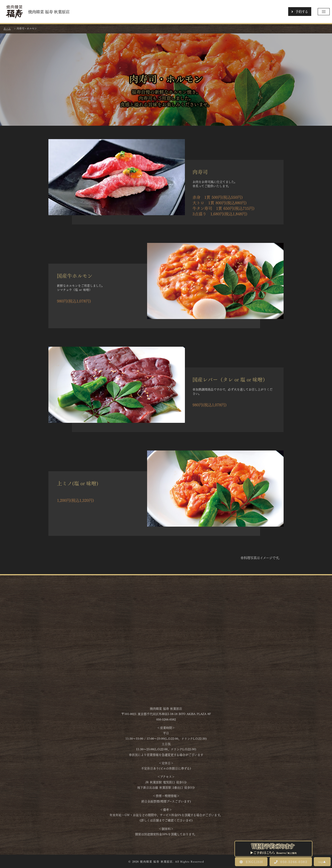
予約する (300, 11)
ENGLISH (251, 862)
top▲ (322, 862)
